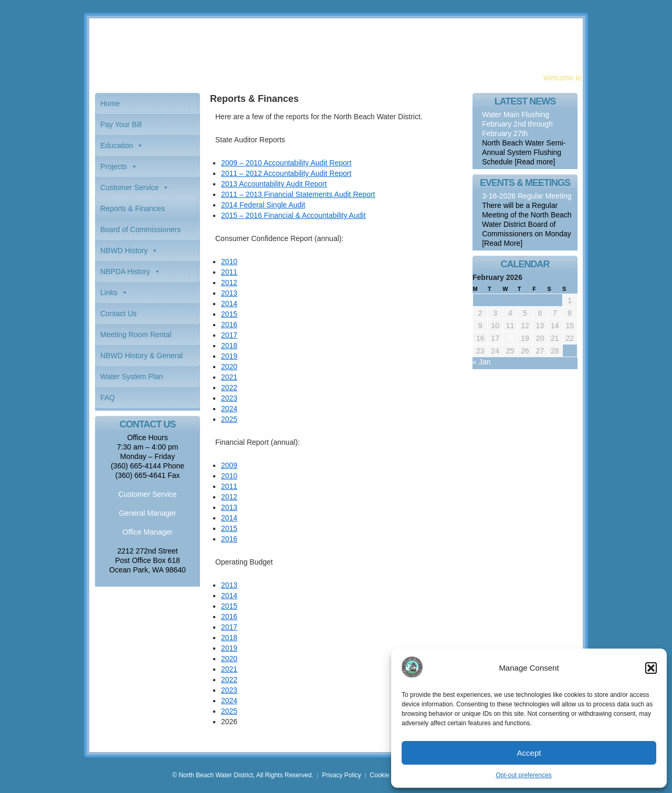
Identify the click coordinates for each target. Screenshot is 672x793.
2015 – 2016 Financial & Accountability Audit (293, 215)
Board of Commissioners (140, 229)
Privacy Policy (342, 775)
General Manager (148, 513)
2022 (229, 388)
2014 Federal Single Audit (263, 205)
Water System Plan (132, 377)
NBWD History (124, 251)
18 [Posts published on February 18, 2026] (510, 338)
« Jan (481, 362)
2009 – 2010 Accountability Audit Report (286, 163)
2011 (229, 272)
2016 (229, 325)
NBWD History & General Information (141, 359)
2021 (229, 377)
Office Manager (147, 532)
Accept (529, 753)
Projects (114, 166)
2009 (229, 465)
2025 (229, 419)
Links (109, 293)
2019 (229, 356)
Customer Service (129, 187)
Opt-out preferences (524, 775)
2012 (229, 283)
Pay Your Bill (121, 124)
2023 (229, 398)
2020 (229, 367)
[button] (651, 668)
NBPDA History (125, 272)
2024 (229, 409)
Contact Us (118, 314)
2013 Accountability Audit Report (274, 184)
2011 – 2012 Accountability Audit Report (286, 173)
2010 (229, 262)
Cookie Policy (389, 775)
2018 (229, 346)
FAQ (108, 398)
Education (117, 145)
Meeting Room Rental (136, 335)
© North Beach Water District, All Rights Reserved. (243, 775)
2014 (229, 304)
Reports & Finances (133, 208)
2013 (229, 293)
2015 (229, 314)
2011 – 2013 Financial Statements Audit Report (298, 194)
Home (110, 103)
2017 (229, 335)
